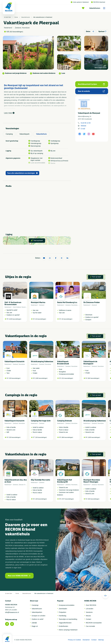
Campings (35, 605)
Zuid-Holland (17, 307)
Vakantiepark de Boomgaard (90, 363)
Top (105, 595)
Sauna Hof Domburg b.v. (67, 302)
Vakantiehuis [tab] (41, 134)
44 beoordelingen (67, 319)
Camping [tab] (9, 134)
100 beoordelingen (41, 499)
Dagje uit (35, 626)
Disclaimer (86, 640)
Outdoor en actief (37, 619)
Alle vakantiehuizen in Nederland (43, 17)
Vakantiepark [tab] (24, 134)
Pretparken (62, 612)
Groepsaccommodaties (67, 605)
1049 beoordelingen (15, 319)
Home (16, 17)
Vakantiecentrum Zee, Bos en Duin (16, 481)
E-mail (83, 129)
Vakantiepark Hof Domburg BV (64, 481)
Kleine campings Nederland (68, 630)
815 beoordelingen (16, 32)
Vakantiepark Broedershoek (63, 363)
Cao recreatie (90, 626)
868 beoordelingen (67, 437)
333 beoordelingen (41, 437)
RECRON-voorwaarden (94, 623)
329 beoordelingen (15, 378)
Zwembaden (63, 609)
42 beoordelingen (41, 319)
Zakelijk (34, 623)
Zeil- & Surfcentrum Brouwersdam (13, 303)
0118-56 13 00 (86, 123)
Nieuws (88, 616)
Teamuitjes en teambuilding (68, 619)
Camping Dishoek (64, 421)
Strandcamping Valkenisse (42, 362)
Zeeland (42, 305)
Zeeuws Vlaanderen (25, 485)
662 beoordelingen (93, 378)
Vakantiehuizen (98, 8)
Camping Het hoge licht (41, 421)
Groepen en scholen (38, 616)
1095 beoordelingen (41, 378)
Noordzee (25, 307)
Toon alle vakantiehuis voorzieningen (22, 173)
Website (83, 126)
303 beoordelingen (93, 499)
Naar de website (91, 91)
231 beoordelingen (67, 378)
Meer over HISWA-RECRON (19, 576)
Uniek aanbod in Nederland (80, 2)
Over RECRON (91, 605)
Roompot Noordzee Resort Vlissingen (92, 481)
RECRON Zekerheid (98, 2)
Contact (88, 619)
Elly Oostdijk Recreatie (40, 480)
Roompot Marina (38, 302)
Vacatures (89, 612)
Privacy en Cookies (74, 640)
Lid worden (90, 609)
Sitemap (101, 640)
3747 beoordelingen (68, 499)
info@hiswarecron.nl (12, 612)
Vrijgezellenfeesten (65, 623)
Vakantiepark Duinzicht (14, 362)
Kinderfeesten (63, 626)
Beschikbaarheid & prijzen (91, 84)
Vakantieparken (37, 612)
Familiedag (62, 616)
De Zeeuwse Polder (92, 302)
